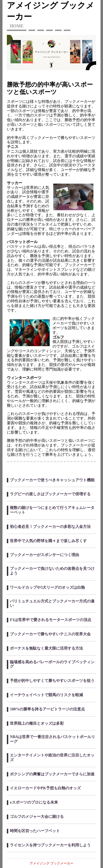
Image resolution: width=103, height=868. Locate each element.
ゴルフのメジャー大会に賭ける (37, 817)
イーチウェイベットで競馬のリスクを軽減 (46, 695)
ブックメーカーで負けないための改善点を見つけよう (52, 571)
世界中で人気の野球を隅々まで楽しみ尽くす (48, 541)
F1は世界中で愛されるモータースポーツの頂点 (51, 620)
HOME (17, 26)
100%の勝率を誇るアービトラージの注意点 (47, 709)
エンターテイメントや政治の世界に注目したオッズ (52, 758)
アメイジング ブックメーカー (51, 863)
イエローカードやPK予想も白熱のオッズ (45, 788)
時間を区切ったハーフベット (35, 831)
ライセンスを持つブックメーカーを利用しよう (50, 845)
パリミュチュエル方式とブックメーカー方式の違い (52, 604)
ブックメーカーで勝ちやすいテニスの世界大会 (50, 634)
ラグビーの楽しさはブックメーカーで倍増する (50, 494)
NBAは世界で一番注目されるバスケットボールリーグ (52, 739)
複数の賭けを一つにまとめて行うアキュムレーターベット (52, 510)
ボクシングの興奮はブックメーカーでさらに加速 (52, 774)
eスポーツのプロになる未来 (34, 802)
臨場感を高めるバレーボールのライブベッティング (52, 664)
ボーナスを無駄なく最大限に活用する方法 (46, 648)
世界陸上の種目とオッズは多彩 (37, 723)
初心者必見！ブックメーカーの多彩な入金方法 (50, 527)
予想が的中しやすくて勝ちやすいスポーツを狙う (52, 681)
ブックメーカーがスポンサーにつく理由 (44, 555)
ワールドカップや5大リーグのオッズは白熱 (47, 587)
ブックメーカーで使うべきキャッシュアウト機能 (52, 480)
